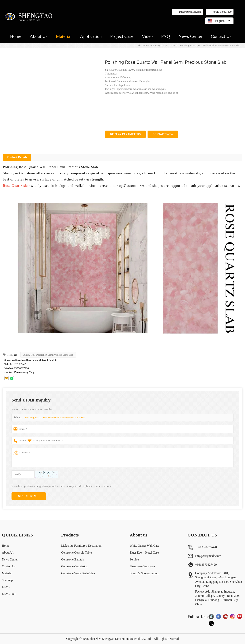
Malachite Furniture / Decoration (81, 546)
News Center (190, 36)
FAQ (166, 36)
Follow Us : (198, 616)
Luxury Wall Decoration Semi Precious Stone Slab (48, 355)
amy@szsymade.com (190, 12)
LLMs (6, 587)
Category (156, 45)
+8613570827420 (222, 12)
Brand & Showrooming (144, 573)
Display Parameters (125, 134)
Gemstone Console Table (76, 553)
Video (147, 36)
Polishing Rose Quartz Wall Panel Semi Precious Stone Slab (55, 418)
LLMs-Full (9, 594)
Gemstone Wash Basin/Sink (78, 573)
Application (91, 36)
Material (64, 36)
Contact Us (221, 36)
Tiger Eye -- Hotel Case (144, 553)
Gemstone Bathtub (73, 559)
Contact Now (163, 134)
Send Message (29, 496)
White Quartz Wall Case (145, 546)
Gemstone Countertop (75, 566)
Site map (7, 580)
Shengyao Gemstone (142, 566)
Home (16, 36)
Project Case (122, 36)
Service (134, 559)
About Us (39, 36)
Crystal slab (169, 45)
